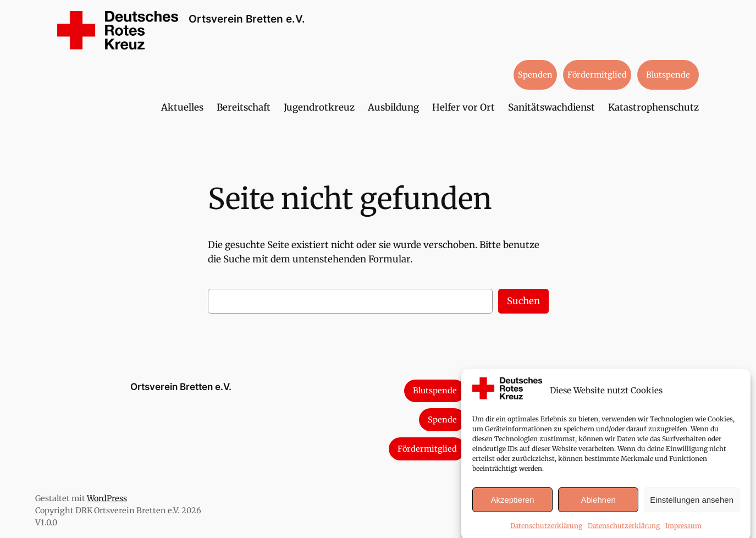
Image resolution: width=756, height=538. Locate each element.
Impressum (683, 531)
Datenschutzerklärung (546, 531)
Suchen (523, 301)
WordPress (107, 498)
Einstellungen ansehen (692, 505)
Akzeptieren (512, 505)
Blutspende (668, 75)
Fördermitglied (597, 75)
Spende (442, 420)
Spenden (535, 75)
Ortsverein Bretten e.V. (247, 19)
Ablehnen (598, 505)
